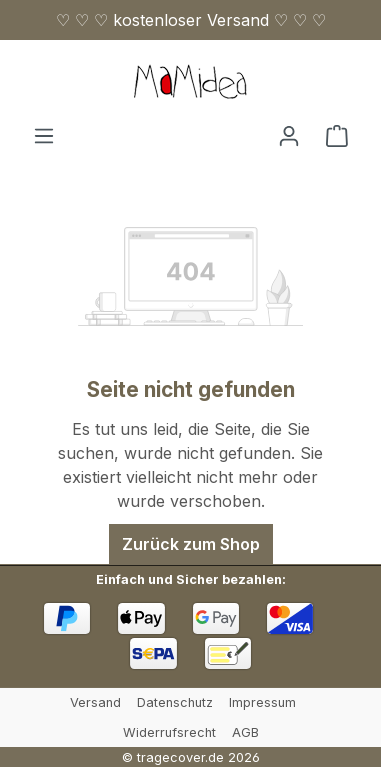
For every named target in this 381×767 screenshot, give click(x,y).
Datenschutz (175, 702)
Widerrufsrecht (169, 732)
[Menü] (44, 135)
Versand (95, 702)
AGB (245, 732)
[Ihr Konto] (289, 135)
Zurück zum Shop (191, 544)
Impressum (262, 702)
